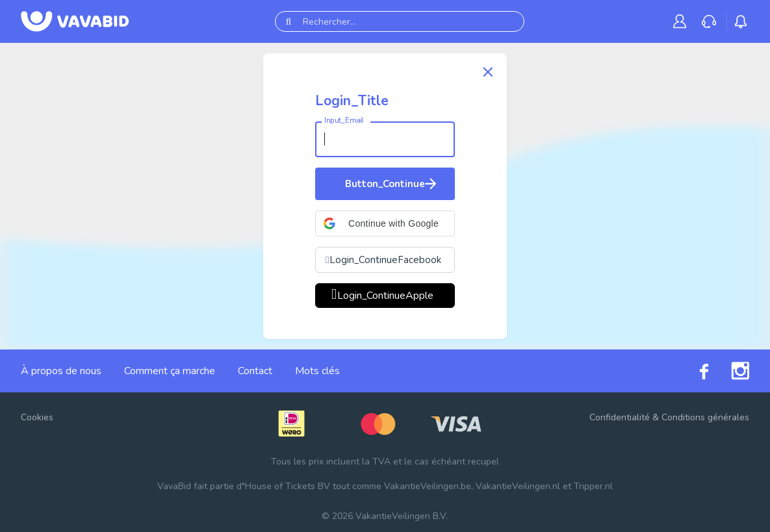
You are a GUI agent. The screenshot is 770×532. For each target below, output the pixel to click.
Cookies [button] (37, 417)
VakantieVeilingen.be (428, 486)
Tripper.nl (593, 486)
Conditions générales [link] (705, 417)
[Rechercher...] (400, 21)
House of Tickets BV (288, 486)
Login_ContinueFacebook (385, 260)
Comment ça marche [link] (170, 371)
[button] (385, 223)
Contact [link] (255, 371)
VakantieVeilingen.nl (518, 486)
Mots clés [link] (317, 371)
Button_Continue (392, 184)
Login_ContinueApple (385, 296)
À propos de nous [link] (61, 371)
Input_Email (344, 120)
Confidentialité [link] (620, 417)
